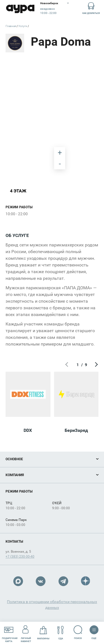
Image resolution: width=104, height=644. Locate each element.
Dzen (86, 581)
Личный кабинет (26, 633)
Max (18, 581)
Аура (20, 9)
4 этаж (18, 191)
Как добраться (91, 8)
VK (41, 581)
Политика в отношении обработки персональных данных (52, 605)
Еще (94, 631)
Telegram (63, 581)
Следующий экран (96, 365)
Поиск (78, 632)
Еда (61, 633)
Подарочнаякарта (10, 633)
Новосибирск (49, 3)
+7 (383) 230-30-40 (20, 557)
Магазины (43, 633)
